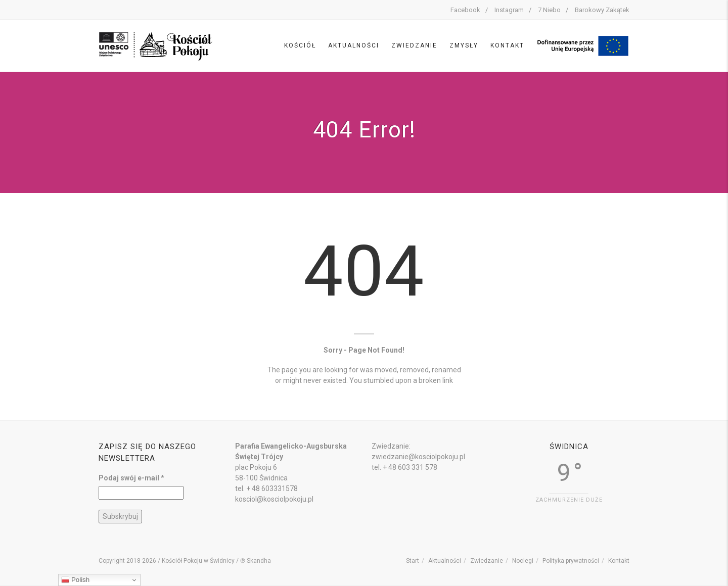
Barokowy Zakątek (602, 10)
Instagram (509, 10)
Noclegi (523, 561)
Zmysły (464, 45)
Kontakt (507, 45)
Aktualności (354, 45)
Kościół (300, 45)
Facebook (465, 10)
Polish (75, 580)
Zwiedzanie (414, 45)
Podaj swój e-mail (131, 478)
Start (413, 561)
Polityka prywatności (571, 561)
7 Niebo (549, 10)
